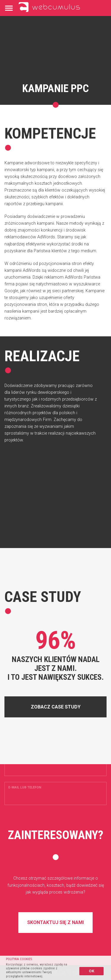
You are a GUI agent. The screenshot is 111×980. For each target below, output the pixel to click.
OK (92, 971)
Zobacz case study (56, 707)
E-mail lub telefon (25, 787)
